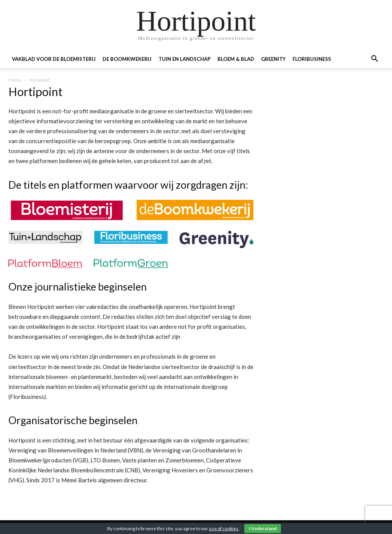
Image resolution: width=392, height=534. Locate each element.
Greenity (273, 59)
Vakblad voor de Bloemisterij (54, 59)
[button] (374, 60)
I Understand (263, 528)
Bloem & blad (236, 59)
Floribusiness (312, 59)
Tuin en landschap (185, 59)
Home (15, 80)
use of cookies (224, 528)
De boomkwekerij (127, 59)
